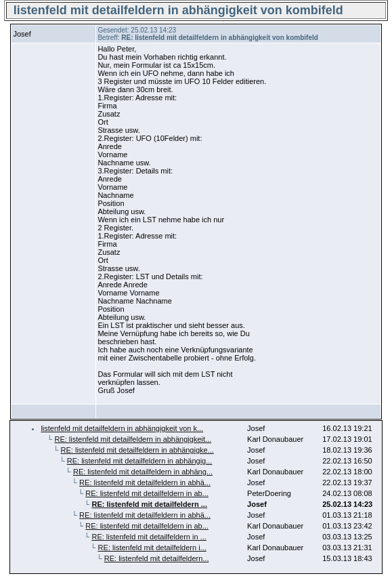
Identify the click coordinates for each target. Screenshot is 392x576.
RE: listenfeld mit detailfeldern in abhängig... (140, 461)
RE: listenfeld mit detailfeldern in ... (149, 537)
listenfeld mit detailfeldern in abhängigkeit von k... (122, 428)
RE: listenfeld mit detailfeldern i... (152, 548)
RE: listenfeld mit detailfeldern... (157, 558)
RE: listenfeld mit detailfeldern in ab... (147, 493)
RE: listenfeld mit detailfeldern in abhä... (145, 482)
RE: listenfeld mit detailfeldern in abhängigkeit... (133, 439)
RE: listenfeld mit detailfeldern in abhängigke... (137, 450)
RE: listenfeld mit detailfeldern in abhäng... (143, 472)
